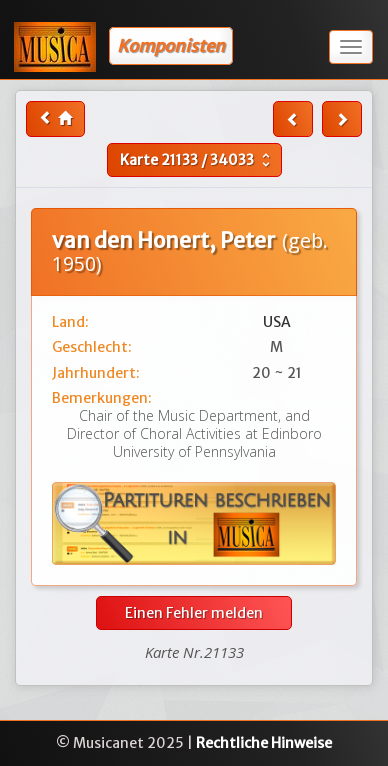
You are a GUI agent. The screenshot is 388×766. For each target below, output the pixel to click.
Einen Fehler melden (194, 613)
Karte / (197, 160)
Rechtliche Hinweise (264, 743)
